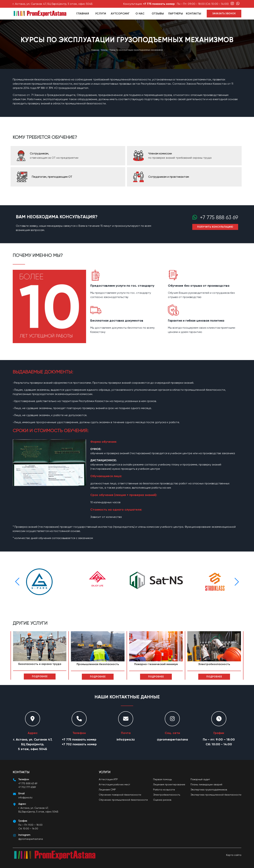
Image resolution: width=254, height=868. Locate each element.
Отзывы (158, 13)
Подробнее (40, 676)
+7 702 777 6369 (27, 787)
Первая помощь (162, 779)
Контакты (193, 13)
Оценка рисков (162, 800)
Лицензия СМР (107, 790)
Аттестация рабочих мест (114, 784)
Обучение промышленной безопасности (123, 800)
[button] (237, 582)
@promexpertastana (172, 739)
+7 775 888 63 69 (218, 217)
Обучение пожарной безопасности (120, 795)
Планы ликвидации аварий (206, 784)
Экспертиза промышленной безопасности (216, 795)
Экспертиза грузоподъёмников (209, 790)
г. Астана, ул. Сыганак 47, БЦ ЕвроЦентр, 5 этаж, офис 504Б (53, 4)
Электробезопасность (167, 795)
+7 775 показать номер (159, 4)
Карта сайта (234, 855)
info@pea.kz (126, 739)
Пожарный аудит (200, 779)
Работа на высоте (164, 790)
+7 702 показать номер (79, 744)
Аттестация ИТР (108, 779)
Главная (83, 13)
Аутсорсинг (120, 13)
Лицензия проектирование (169, 784)
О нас (140, 13)
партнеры (176, 13)
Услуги (101, 13)
